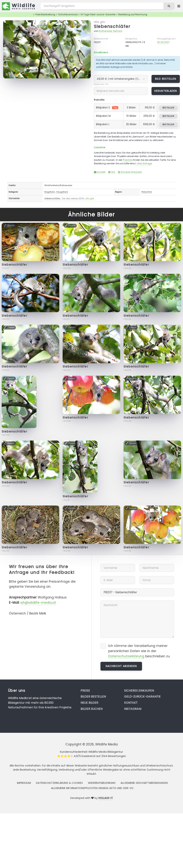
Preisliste (128, 160)
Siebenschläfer (112, 26)
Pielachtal (147, 192)
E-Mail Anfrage (143, 163)
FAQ (112, 172)
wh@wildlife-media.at (38, 603)
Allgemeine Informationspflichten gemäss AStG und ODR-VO (92, 788)
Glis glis (99, 22)
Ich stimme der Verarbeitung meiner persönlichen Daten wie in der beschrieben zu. (139, 651)
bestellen (168, 108)
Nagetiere (50, 192)
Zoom (82, 25)
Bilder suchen (91, 709)
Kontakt (100, 172)
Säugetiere (62, 192)
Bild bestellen (166, 79)
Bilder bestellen (93, 697)
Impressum (24, 783)
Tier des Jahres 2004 (73, 198)
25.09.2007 (163, 42)
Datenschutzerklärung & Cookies (59, 783)
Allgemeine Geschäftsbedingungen (144, 783)
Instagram (133, 709)
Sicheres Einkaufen (130, 172)
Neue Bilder (89, 703)
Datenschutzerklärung (126, 656)
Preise (85, 691)
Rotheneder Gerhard (111, 31)
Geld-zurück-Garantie (142, 697)
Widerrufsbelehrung (102, 783)
